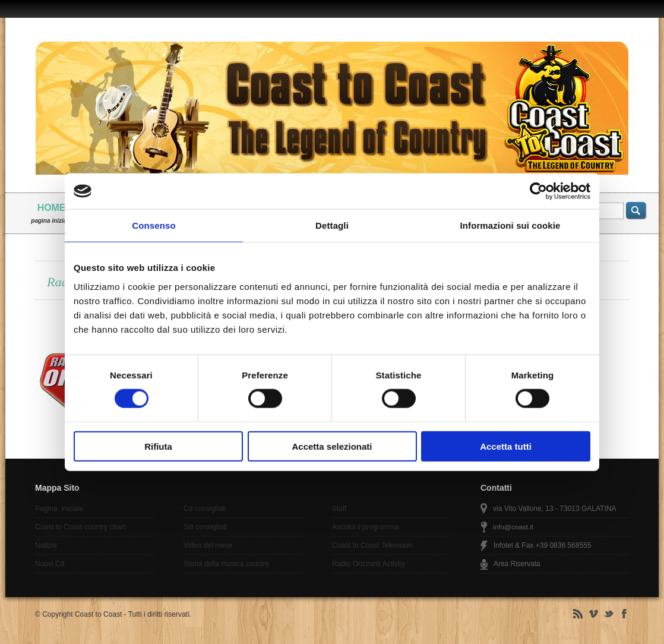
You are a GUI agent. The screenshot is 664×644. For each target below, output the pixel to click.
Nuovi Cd (50, 564)
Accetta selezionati (332, 446)
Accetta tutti (506, 446)
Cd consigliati (205, 509)
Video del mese (208, 545)
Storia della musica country (226, 564)
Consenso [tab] (154, 225)
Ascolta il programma (366, 527)
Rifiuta (158, 446)
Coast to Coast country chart (80, 527)
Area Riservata (517, 564)
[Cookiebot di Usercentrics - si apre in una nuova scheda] (538, 191)
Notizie (46, 545)
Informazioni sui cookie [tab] (510, 225)
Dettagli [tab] (332, 225)
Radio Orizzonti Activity (369, 564)
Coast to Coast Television (372, 545)
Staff (339, 509)
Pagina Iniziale (59, 509)
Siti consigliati (205, 527)
